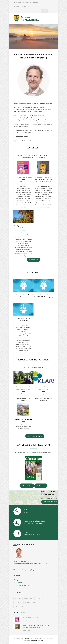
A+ (43, 11)
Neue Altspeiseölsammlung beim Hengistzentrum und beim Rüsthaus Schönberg (44, 179)
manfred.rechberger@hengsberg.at (25, 570)
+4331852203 (19, 2)
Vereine (28, 602)
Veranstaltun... (28, 599)
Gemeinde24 (28, 638)
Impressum (19, 580)
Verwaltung (36, 602)
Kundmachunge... (20, 606)
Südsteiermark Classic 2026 (24, 419)
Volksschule (18, 602)
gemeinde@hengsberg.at (31, 2)
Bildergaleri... (40, 599)
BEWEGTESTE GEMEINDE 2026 (23, 177)
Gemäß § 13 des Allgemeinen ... (24, 6)
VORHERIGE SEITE (27, 486)
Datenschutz (20, 583)
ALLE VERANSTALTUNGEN (35, 436)
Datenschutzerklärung (37, 640)
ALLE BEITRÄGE (33, 260)
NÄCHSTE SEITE (41, 486)
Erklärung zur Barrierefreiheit (24, 585)
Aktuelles (18, 599)
